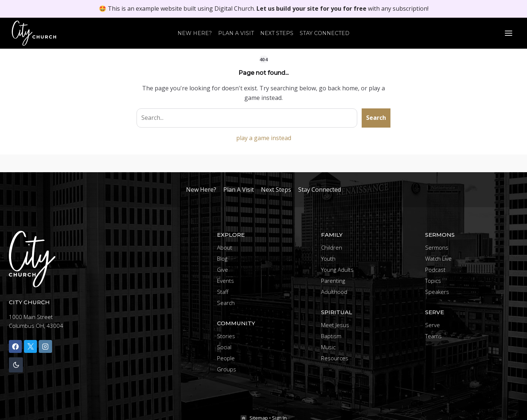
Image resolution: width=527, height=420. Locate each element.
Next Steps (277, 33)
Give (223, 270)
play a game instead (264, 138)
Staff (223, 292)
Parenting (333, 281)
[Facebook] (15, 346)
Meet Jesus (335, 325)
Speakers (437, 292)
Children (332, 247)
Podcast (435, 270)
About (225, 247)
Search (376, 118)
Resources (335, 358)
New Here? (195, 33)
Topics (433, 281)
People (226, 358)
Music (328, 347)
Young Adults (337, 270)
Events (225, 281)
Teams (433, 336)
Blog (222, 258)
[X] (30, 346)
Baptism (331, 336)
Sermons (437, 247)
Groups (227, 369)
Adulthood (334, 292)
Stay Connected (325, 33)
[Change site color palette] (16, 365)
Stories (226, 336)
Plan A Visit (236, 33)
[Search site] (247, 118)
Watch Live (438, 258)
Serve (433, 325)
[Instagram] (45, 346)
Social (224, 347)
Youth (328, 258)
